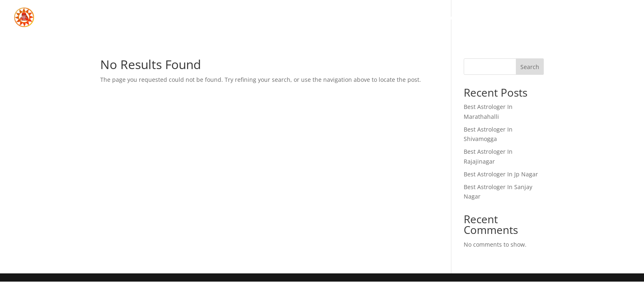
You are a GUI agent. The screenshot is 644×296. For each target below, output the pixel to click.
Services (545, 18)
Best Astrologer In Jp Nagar (501, 174)
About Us (496, 18)
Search (530, 67)
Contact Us (606, 18)
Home (452, 18)
